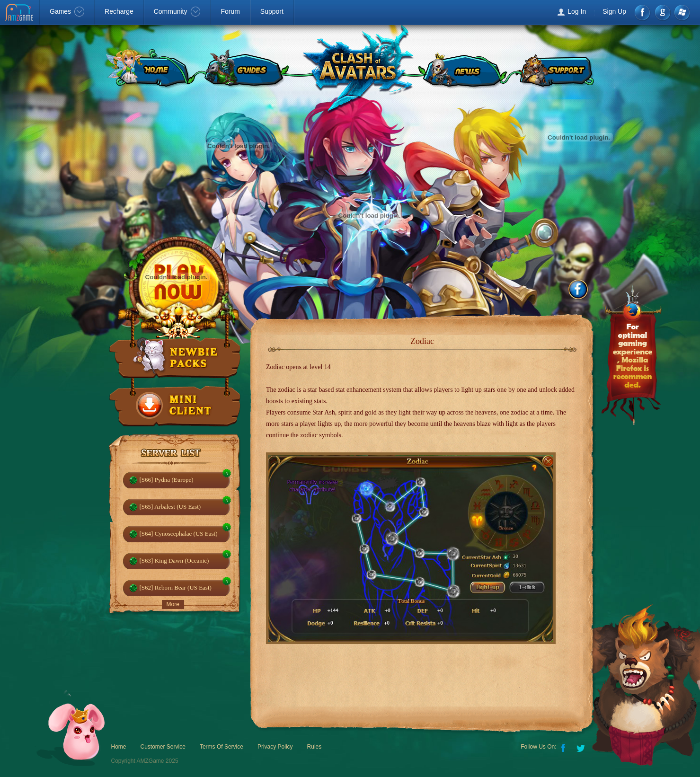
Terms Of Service (222, 747)
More (173, 604)
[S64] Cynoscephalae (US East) (179, 534)
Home (119, 747)
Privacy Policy (275, 747)
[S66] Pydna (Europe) (167, 480)
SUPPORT (556, 69)
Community (177, 11)
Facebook (643, 13)
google (662, 13)
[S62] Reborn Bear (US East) (176, 587)
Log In (577, 11)
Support (272, 11)
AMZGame (20, 13)
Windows (682, 13)
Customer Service (163, 747)
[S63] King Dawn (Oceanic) (174, 561)
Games (67, 11)
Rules (315, 747)
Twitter (582, 747)
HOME (148, 69)
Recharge (119, 11)
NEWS (462, 69)
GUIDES (245, 69)
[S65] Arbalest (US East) (170, 507)
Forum (230, 11)
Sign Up (614, 11)
